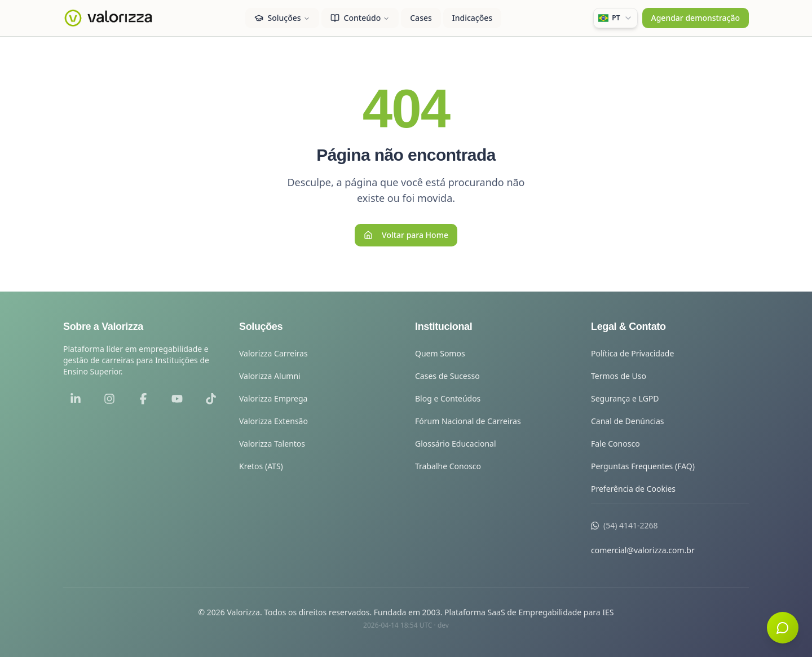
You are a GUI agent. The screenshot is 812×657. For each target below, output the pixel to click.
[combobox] (615, 18)
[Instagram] (109, 399)
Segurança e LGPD (625, 398)
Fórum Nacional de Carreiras (468, 421)
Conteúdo (360, 18)
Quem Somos (440, 353)
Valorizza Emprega (273, 398)
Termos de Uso (619, 376)
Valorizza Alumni (270, 376)
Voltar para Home (406, 235)
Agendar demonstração (696, 18)
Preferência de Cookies (633, 489)
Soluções (282, 18)
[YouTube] (177, 399)
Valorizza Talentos (272, 444)
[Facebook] (143, 399)
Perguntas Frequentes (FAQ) (643, 466)
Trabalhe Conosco (448, 466)
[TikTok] (211, 399)
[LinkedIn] (76, 399)
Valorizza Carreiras (273, 353)
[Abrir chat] (783, 628)
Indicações (472, 18)
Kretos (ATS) (261, 466)
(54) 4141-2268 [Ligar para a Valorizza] (631, 525)
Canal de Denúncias (628, 421)
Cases (421, 18)
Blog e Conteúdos (448, 398)
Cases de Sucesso (447, 376)
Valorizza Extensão (273, 421)
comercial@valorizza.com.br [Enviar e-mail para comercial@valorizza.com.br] (643, 550)
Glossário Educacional (456, 444)
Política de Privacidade (632, 353)
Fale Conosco (615, 444)
